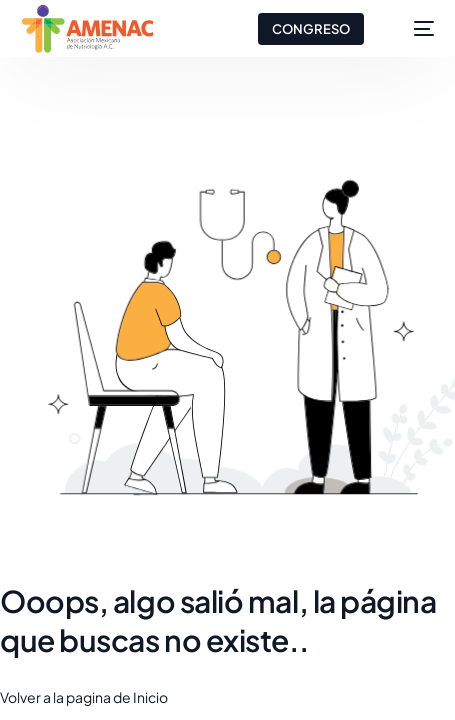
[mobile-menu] (414, 29)
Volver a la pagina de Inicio (84, 697)
